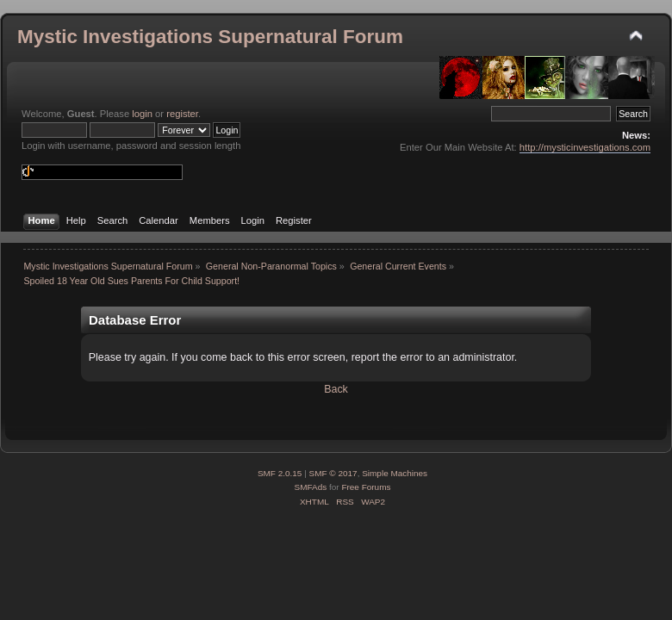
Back (336, 389)
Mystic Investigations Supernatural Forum (210, 37)
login (142, 114)
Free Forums (366, 487)
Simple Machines (395, 473)
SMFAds (311, 487)
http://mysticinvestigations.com (585, 147)
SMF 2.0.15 (280, 473)
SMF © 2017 (333, 473)
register (182, 114)
